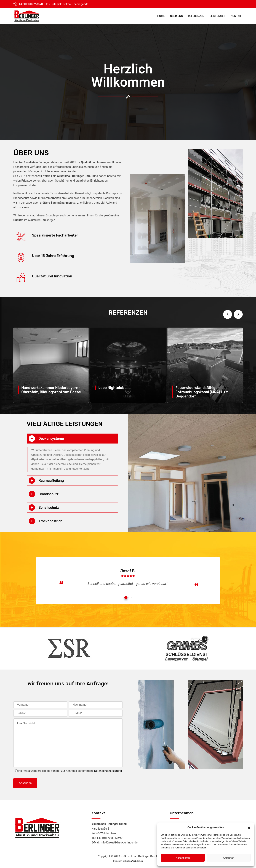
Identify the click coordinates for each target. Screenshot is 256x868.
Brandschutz (49, 494)
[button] (249, 827)
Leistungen (218, 16)
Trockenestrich (50, 521)
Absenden (25, 783)
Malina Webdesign (134, 862)
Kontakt (237, 16)
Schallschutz (49, 508)
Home (161, 16)
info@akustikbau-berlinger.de (70, 4)
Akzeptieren (183, 858)
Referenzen (196, 16)
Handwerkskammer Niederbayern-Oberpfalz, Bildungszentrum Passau (52, 390)
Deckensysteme (51, 439)
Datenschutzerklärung (108, 771)
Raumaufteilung (51, 481)
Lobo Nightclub (111, 388)
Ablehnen (229, 858)
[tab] (72, 439)
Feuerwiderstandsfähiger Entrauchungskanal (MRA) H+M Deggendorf (202, 392)
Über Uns (176, 16)
